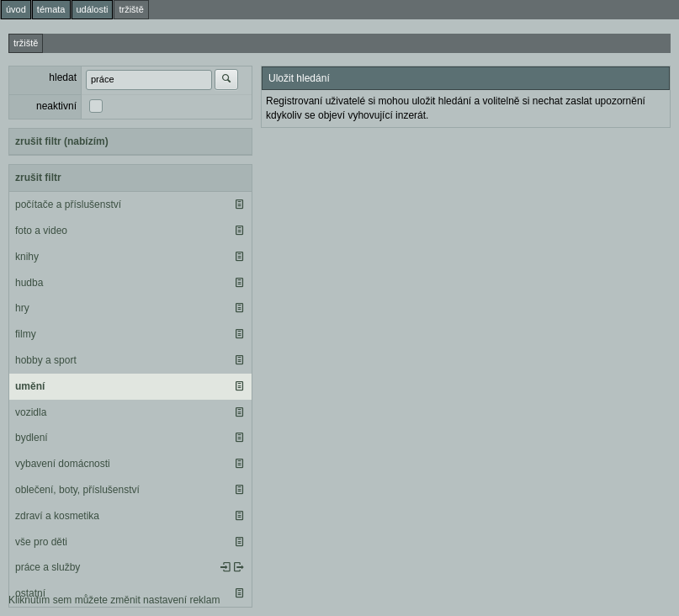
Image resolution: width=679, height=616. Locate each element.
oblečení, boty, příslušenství (77, 490)
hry (22, 308)
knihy (27, 257)
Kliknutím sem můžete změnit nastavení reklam (114, 600)
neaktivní (56, 106)
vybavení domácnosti (63, 464)
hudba (29, 283)
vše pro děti (41, 542)
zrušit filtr (38, 178)
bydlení (32, 438)
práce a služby (48, 567)
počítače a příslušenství (68, 204)
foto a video (41, 231)
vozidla (31, 412)
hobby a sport (46, 360)
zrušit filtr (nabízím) (62, 141)
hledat (63, 77)
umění (30, 386)
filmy (26, 334)
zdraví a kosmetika (57, 516)
